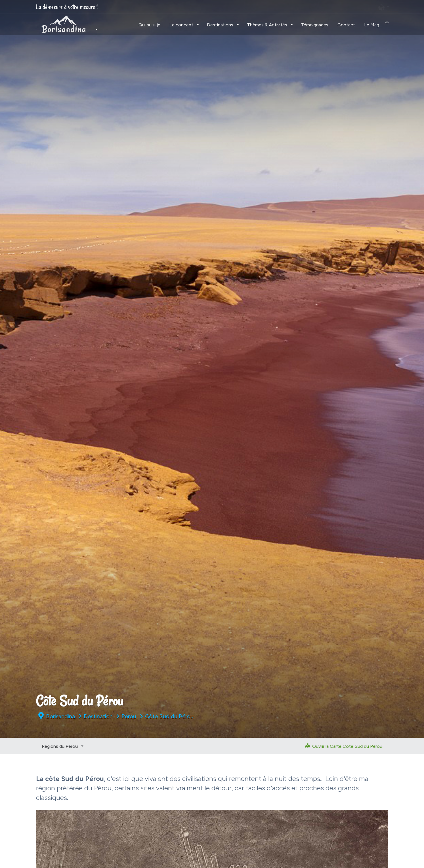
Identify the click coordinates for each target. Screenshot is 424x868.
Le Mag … (377, 24)
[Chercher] (294, 7)
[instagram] (309, 7)
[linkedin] (353, 7)
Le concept (182, 25)
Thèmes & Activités (268, 25)
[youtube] (368, 7)
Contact (346, 25)
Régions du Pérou (60, 746)
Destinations (221, 25)
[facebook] (324, 7)
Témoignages (315, 25)
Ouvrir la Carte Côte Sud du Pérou (344, 746)
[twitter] (339, 7)
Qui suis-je (149, 25)
